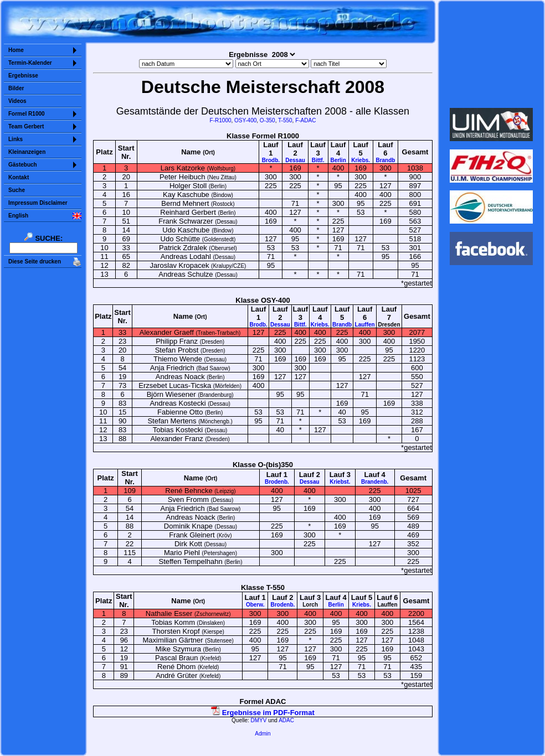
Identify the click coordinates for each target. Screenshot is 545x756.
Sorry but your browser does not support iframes (492, 54)
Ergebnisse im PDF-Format (263, 713)
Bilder (16, 88)
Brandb (385, 160)
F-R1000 (221, 120)
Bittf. (318, 160)
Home (16, 50)
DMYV (259, 720)
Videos (17, 101)
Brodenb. (277, 482)
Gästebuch (23, 165)
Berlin (338, 160)
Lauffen (365, 325)
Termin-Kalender (30, 63)
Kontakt (19, 177)
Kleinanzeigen (27, 152)
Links (16, 139)
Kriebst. (340, 482)
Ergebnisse (23, 76)
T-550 (285, 120)
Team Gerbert (26, 126)
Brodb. (271, 160)
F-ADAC (305, 120)
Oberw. (255, 605)
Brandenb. (375, 482)
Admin (263, 734)
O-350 (268, 120)
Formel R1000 (27, 114)
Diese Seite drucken (35, 262)
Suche (17, 190)
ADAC (286, 720)
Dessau (295, 160)
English (18, 216)
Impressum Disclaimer (38, 203)
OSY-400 (245, 120)
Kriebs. (361, 160)
